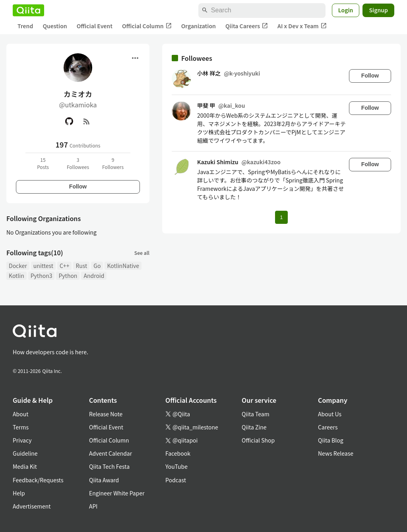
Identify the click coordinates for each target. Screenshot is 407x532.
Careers (328, 427)
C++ (64, 266)
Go (97, 266)
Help (19, 493)
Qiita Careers (247, 26)
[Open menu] (135, 58)
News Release (336, 453)
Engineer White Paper (117, 493)
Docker (18, 266)
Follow (78, 186)
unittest (43, 266)
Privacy (22, 440)
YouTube (176, 466)
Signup (378, 10)
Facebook (178, 453)
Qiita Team (256, 414)
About (20, 414)
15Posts (43, 163)
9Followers (113, 163)
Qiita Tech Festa (109, 466)
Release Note (106, 414)
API (93, 506)
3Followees (78, 163)
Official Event (95, 26)
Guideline (25, 453)
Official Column (147, 26)
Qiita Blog (331, 440)
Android (94, 276)
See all (142, 253)
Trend (25, 26)
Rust (81, 266)
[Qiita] (28, 10)
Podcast (176, 480)
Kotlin (16, 276)
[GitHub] (69, 121)
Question (55, 26)
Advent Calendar (110, 453)
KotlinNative (123, 266)
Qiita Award (104, 480)
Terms (21, 427)
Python (68, 276)
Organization (199, 26)
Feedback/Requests (38, 480)
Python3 (42, 276)
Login (346, 10)
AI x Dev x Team (302, 26)
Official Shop (258, 440)
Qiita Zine (254, 427)
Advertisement (32, 506)
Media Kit (25, 466)
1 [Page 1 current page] (281, 217)
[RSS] (87, 121)
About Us (330, 414)
